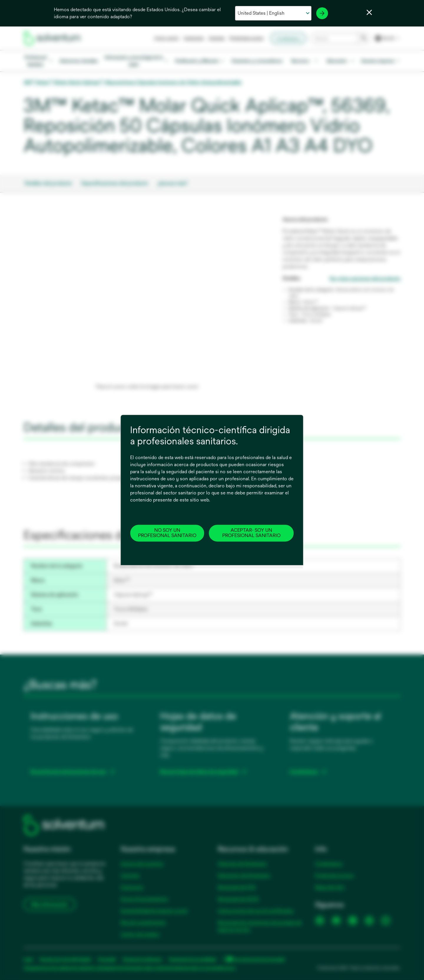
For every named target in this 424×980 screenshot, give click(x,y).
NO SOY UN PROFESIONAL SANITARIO (167, 533)
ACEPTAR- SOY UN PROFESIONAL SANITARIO (251, 533)
